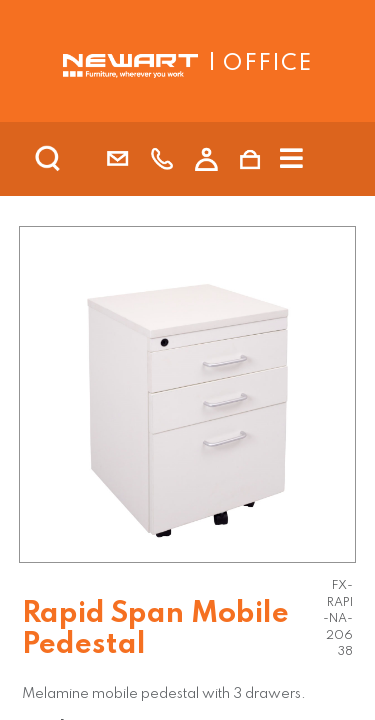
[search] (74, 159)
